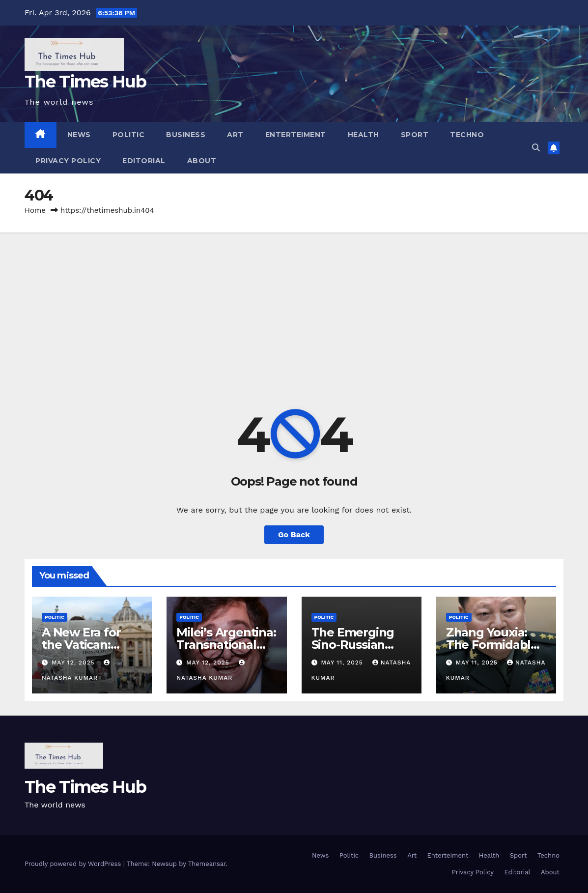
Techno (467, 135)
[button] (536, 148)
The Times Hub (85, 82)
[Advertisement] (294, 306)
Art (235, 135)
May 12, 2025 (74, 663)
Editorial (144, 161)
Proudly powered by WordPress (74, 864)
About (202, 161)
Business (186, 135)
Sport (415, 135)
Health (364, 135)
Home (35, 210)
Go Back (294, 534)
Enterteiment (296, 135)
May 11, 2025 (343, 663)
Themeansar (207, 864)
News (79, 135)
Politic (129, 135)
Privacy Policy (68, 161)
